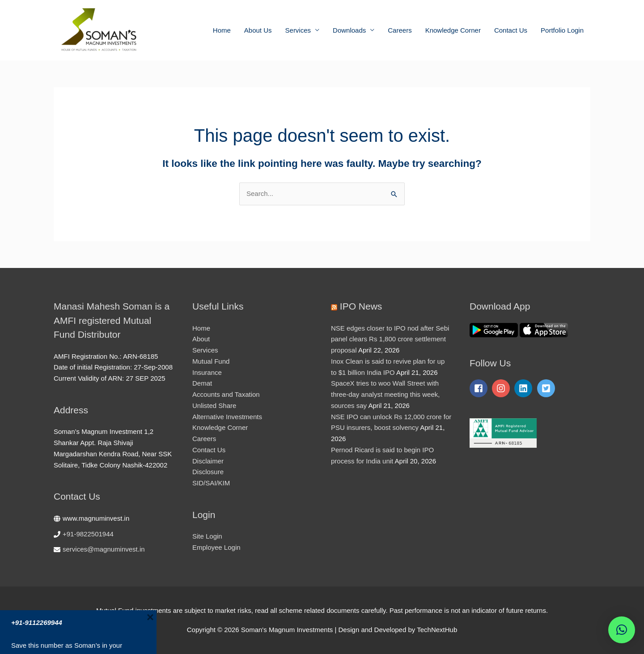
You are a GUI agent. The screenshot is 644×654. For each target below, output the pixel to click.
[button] (622, 630)
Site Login (207, 536)
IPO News (361, 306)
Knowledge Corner (453, 30)
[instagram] (502, 388)
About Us (258, 30)
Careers (400, 30)
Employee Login (216, 547)
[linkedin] (525, 388)
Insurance (207, 372)
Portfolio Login (562, 30)
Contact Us (511, 30)
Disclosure (208, 472)
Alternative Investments (227, 417)
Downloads (349, 30)
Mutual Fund (211, 361)
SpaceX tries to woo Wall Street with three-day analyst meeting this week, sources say (385, 394)
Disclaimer (208, 461)
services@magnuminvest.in (104, 549)
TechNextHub (437, 630)
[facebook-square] (480, 388)
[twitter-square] (547, 388)
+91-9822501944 (88, 534)
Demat (202, 383)
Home (222, 30)
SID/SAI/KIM (211, 483)
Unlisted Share (214, 406)
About (201, 339)
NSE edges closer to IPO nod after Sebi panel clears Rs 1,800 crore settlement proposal (390, 339)
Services (298, 30)
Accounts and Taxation (226, 394)
